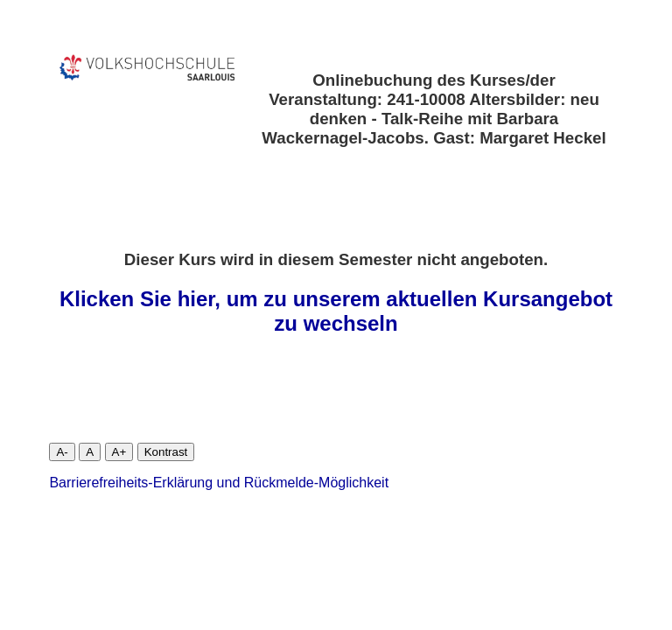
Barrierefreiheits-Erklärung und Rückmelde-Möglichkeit (219, 483)
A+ (119, 452)
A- (62, 452)
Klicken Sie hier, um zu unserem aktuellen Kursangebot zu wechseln (336, 311)
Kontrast (166, 452)
